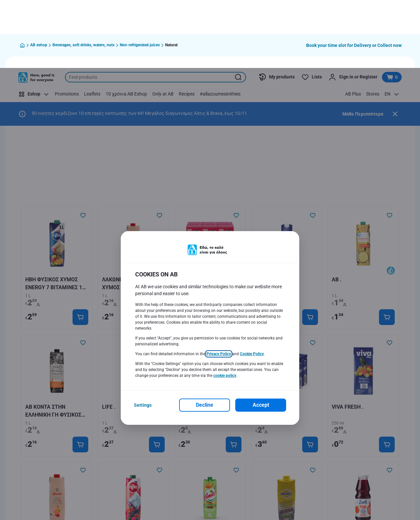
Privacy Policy (219, 286)
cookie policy (225, 308)
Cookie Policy (252, 286)
